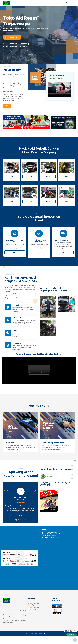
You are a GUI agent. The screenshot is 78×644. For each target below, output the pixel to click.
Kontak (73, 3)
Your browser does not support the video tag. (60, 89)
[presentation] (6, 424)
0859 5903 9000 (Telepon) (35, 604)
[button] (16, 520)
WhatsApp (72, 635)
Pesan (12, 176)
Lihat (7, 106)
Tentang (60, 3)
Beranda (52, 3)
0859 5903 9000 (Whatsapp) (35, 609)
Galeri (66, 3)
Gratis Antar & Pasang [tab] (55, 79)
